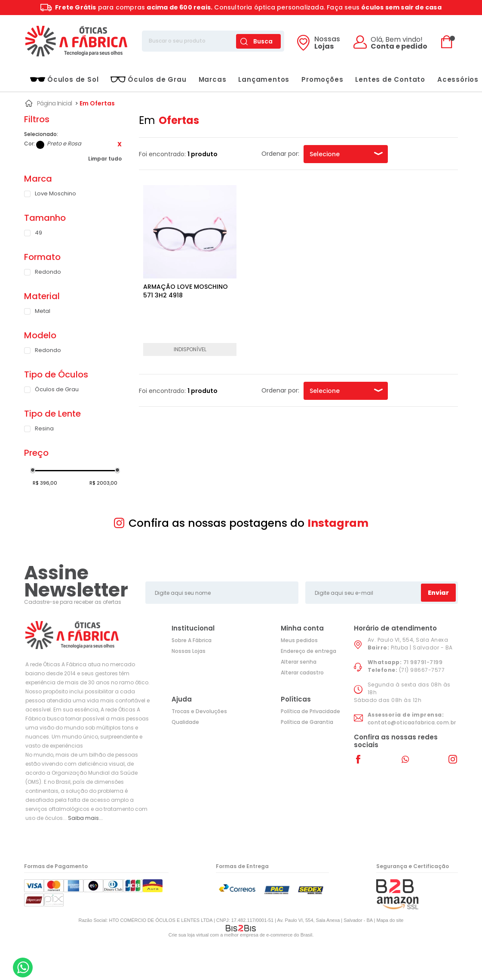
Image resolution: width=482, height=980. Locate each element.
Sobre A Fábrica (192, 640)
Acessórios (458, 79)
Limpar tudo (105, 159)
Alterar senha (299, 662)
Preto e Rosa (40, 145)
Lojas (327, 43)
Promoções (322, 79)
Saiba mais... (85, 818)
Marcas (213, 79)
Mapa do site (390, 920)
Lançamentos (264, 79)
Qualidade (185, 722)
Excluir (120, 144)
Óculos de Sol (64, 79)
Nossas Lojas (189, 651)
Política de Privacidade (310, 711)
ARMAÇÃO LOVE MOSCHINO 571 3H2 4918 (186, 291)
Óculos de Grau (148, 79)
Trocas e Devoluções (199, 711)
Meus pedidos (299, 640)
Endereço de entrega (309, 651)
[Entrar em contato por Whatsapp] (23, 968)
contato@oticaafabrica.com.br (412, 722)
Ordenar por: (280, 154)
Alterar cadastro (302, 672)
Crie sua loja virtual (189, 935)
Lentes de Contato (390, 79)
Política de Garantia (307, 722)
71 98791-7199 (423, 662)
